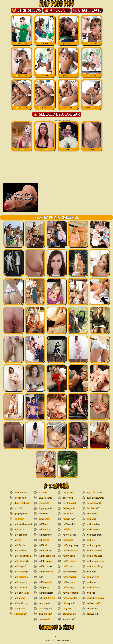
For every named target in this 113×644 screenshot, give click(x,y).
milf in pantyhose (96, 561)
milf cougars (21, 535)
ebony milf (44, 503)
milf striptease (46, 593)
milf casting (44, 529)
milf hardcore (45, 550)
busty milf (68, 498)
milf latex (92, 572)
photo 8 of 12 (92, 74)
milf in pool (20, 566)
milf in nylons (45, 561)
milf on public (45, 582)
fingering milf (45, 508)
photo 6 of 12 (45, 74)
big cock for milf (95, 492)
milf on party (21, 582)
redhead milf (93, 603)
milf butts (19, 529)
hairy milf (43, 514)
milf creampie (45, 535)
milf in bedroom (47, 556)
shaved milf (93, 608)
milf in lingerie (21, 561)
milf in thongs (21, 572)
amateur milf (21, 492)
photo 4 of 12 (92, 42)
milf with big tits (47, 598)
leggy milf (19, 519)
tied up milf (44, 619)
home (52, 636)
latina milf (92, 514)
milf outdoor (21, 587)
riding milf (19, 608)
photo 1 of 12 (21, 42)
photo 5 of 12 (21, 74)
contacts (60, 636)
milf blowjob (69, 524)
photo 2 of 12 (45, 42)
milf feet (91, 540)
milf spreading (22, 593)
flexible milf (93, 508)
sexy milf (67, 608)
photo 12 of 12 (92, 107)
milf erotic (44, 540)
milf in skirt (68, 566)
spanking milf (69, 614)
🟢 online (21, 148)
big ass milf (68, 492)
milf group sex (94, 545)
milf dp (18, 540)
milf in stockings (95, 566)
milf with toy (21, 603)
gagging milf (21, 514)
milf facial (68, 540)
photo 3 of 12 (68, 42)
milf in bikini (69, 556)
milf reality (68, 587)
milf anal (91, 519)
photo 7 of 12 (68, 74)
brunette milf (45, 498)
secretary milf (45, 608)
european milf (94, 503)
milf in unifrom (46, 572)
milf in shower (46, 566)
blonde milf (20, 498)
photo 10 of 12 (45, 107)
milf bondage (93, 524)
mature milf (69, 519)
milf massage (21, 577)
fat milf (18, 508)
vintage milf (69, 619)
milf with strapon (96, 598)
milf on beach (69, 577)
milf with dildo (70, 598)
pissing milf (68, 603)
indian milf (68, 514)
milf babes (44, 524)
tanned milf (93, 614)
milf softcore (93, 587)
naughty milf (45, 603)
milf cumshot (69, 535)
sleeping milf (21, 614)
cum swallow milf (95, 498)
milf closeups (93, 529)
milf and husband (23, 524)
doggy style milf (22, 503)
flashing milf (69, 508)
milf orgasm (69, 582)
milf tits (91, 593)
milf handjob (21, 550)
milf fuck (43, 545)
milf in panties (70, 561)
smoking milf (45, 614)
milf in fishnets (94, 556)
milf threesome (70, 593)
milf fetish (19, 545)
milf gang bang (70, 545)
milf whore (20, 598)
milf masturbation (44, 578)
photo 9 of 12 (21, 107)
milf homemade (70, 550)
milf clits (67, 529)
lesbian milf (44, 519)
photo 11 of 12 (68, 107)
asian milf (43, 492)
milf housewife (94, 550)
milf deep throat (95, 535)
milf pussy (44, 587)
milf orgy (91, 582)
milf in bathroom (23, 556)
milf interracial (70, 572)
